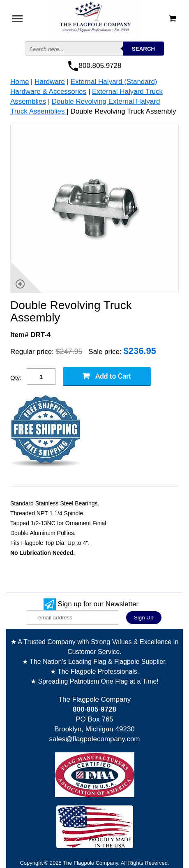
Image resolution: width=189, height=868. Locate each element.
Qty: (16, 378)
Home (20, 82)
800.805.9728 (100, 66)
